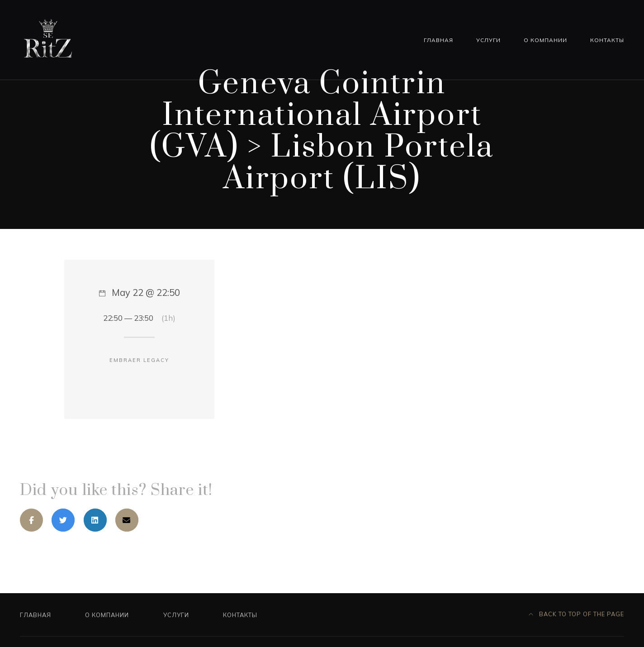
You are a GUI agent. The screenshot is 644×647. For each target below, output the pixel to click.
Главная (438, 40)
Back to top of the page (577, 614)
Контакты (607, 40)
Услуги (488, 40)
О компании (545, 40)
